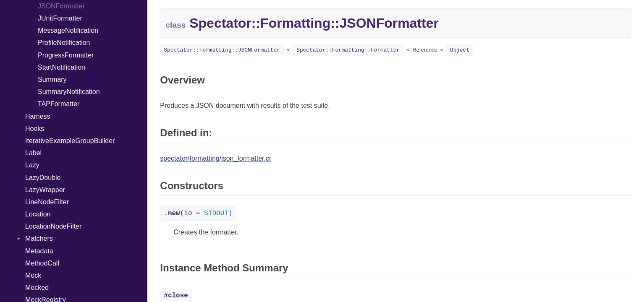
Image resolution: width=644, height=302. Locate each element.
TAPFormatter (59, 104)
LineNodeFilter (47, 202)
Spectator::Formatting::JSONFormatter (222, 50)
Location (38, 214)
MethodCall (42, 263)
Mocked (37, 288)
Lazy (32, 165)
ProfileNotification (64, 43)
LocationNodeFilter (53, 226)
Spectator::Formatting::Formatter (348, 50)
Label (33, 153)
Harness (38, 116)
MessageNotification (68, 30)
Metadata (39, 251)
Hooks (35, 129)
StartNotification (62, 67)
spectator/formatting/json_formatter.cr (216, 158)
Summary (52, 79)
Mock (33, 275)
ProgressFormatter (66, 55)
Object (460, 50)
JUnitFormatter (60, 18)
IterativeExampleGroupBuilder (70, 141)
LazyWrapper (45, 190)
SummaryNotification (69, 92)
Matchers (39, 238)
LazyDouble (43, 178)
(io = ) (198, 213)
